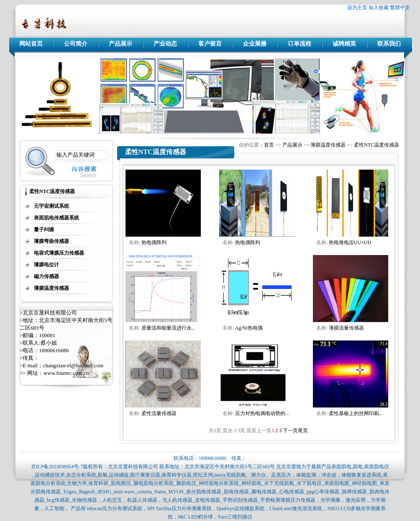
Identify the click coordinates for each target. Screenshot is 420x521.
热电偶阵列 (154, 242)
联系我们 (389, 44)
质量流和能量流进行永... (168, 328)
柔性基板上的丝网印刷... (356, 413)
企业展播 (255, 44)
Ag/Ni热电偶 (249, 328)
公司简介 (76, 44)
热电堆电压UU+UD (350, 242)
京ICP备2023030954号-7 (57, 467)
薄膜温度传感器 (328, 145)
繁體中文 (400, 8)
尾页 (303, 431)
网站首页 (31, 44)
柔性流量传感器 (159, 413)
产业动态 (165, 44)
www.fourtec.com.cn (66, 373)
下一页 (290, 431)
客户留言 (210, 44)
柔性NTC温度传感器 (376, 145)
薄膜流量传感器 (346, 328)
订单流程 (300, 44)
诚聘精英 (344, 44)
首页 (269, 145)
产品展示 (120, 44)
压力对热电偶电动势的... (262, 413)
